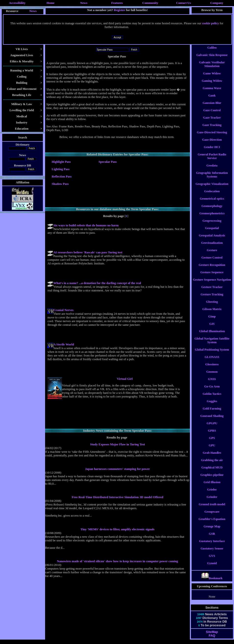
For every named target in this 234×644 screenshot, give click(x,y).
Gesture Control (212, 262)
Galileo (212, 52)
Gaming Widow (212, 85)
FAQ (212, 640)
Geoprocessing (212, 225)
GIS (212, 328)
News (84, 3)
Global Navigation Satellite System (212, 345)
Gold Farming (212, 413)
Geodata (212, 170)
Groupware (212, 516)
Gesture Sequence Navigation (212, 284)
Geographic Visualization (212, 188)
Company (217, 3)
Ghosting (212, 306)
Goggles (212, 406)
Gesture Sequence (212, 277)
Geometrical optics (212, 203)
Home (50, 3)
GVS (212, 560)
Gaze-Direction (212, 144)
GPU (212, 450)
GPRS (212, 435)
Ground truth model (212, 509)
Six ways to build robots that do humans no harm (86, 225)
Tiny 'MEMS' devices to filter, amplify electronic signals (117, 529)
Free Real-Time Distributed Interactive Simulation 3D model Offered (118, 497)
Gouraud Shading (212, 420)
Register (120, 10)
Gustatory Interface (212, 546)
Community (150, 3)
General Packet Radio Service (212, 161)
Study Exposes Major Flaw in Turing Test (117, 444)
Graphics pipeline (212, 479)
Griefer (212, 494)
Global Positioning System (212, 354)
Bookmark (212, 583)
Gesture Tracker (212, 291)
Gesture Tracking (212, 299)
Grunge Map (212, 531)
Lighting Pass (61, 169)
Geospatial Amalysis (212, 240)
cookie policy (210, 23)
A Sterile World (64, 344)
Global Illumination (212, 336)
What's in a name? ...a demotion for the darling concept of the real (97, 283)
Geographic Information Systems (212, 179)
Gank (212, 100)
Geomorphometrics (212, 218)
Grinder (212, 501)
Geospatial (212, 233)
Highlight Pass (61, 162)
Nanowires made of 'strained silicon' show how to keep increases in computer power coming (117, 561)
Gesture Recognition (212, 269)
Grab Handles (212, 457)
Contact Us (184, 3)
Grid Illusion (212, 487)
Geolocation (212, 196)
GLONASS (212, 361)
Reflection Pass (62, 177)
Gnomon (212, 376)
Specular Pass (108, 162)
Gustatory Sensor (212, 553)
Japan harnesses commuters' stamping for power (117, 469)
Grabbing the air (212, 465)
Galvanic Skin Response (212, 59)
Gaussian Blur (212, 107)
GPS (212, 442)
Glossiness (212, 369)
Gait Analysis (212, 45)
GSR (212, 538)
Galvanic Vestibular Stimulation (212, 69)
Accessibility (17, 3)
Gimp (212, 321)
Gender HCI (212, 151)
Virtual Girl (125, 379)
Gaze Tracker (212, 122)
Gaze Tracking (212, 129)
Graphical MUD (212, 472)
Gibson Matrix (212, 314)
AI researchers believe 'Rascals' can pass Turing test (88, 252)
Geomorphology (212, 210)
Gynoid (212, 568)
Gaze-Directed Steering (212, 137)
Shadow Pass (60, 184)
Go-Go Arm (212, 391)
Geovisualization (212, 247)
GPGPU (212, 428)
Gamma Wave (212, 93)
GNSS (212, 384)
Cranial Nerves (63, 310)
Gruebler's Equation (212, 523)
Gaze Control (212, 115)
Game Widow (212, 78)
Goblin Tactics (212, 398)
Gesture (212, 255)
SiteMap (212, 636)
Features (117, 3)
